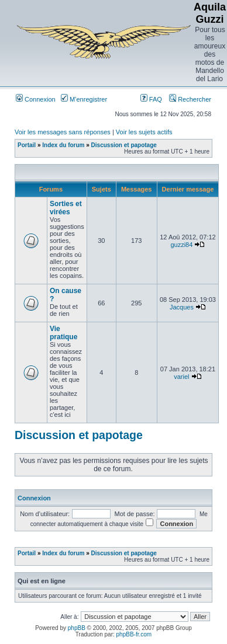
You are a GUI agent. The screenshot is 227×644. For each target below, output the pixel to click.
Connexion (36, 99)
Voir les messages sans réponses (63, 132)
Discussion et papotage (124, 145)
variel (181, 377)
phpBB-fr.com (134, 634)
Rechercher (190, 99)
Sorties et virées (66, 208)
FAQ (151, 99)
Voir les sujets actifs (144, 132)
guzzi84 (181, 245)
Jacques (182, 307)
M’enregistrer (84, 99)
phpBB (77, 628)
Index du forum (63, 145)
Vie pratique (63, 333)
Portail (27, 145)
